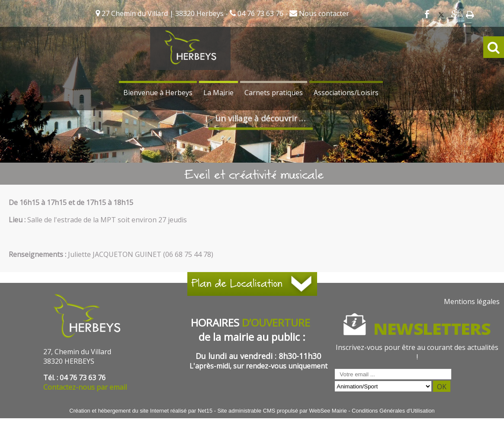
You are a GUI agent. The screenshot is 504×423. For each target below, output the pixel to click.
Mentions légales (472, 301)
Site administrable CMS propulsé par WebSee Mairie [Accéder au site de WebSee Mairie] (282, 411)
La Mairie (218, 93)
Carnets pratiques (274, 93)
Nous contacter (323, 13)
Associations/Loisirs (346, 93)
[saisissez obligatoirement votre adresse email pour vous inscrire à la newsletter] (393, 374)
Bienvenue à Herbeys (158, 93)
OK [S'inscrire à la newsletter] (442, 387)
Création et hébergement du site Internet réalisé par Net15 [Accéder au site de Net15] (141, 411)
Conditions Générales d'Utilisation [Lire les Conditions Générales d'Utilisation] (393, 411)
